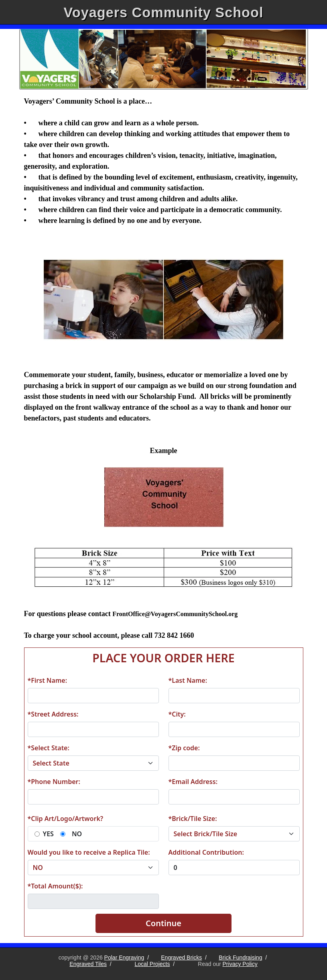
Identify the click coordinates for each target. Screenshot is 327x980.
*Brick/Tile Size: (193, 819)
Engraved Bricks (181, 958)
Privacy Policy (240, 964)
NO (77, 834)
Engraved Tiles (88, 964)
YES (48, 834)
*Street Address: (53, 714)
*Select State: (49, 748)
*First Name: (48, 680)
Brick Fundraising (240, 958)
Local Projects (152, 964)
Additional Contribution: (206, 852)
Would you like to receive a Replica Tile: (89, 852)
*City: (177, 714)
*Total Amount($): (55, 886)
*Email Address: (193, 782)
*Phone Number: (54, 782)
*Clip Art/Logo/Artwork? (66, 819)
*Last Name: (188, 680)
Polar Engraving (124, 958)
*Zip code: (184, 748)
